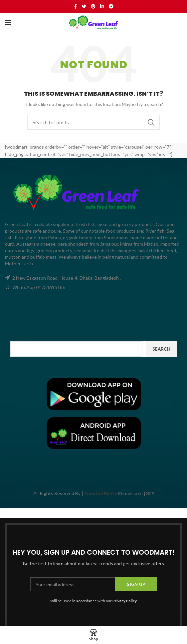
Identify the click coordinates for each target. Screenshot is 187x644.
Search (151, 122)
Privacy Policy (125, 601)
